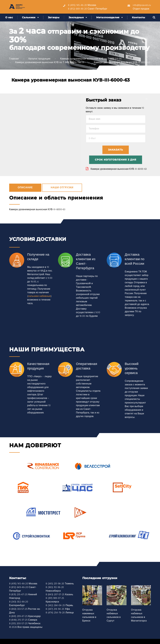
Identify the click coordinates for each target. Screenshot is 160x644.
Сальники (29, 17)
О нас (9, 17)
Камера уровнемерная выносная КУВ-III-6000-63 (119, 169)
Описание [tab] (25, 188)
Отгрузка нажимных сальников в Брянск (89, 615)
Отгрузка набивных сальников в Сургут (114, 615)
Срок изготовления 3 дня (116, 160)
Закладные (76, 17)
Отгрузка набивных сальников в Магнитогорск (139, 615)
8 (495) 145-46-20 (77, 5)
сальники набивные (39, 296)
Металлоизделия (108, 17)
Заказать (116, 150)
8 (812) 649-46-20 (77, 9)
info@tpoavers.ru (142, 5)
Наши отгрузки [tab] (62, 188)
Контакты (139, 17)
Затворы (54, 17)
